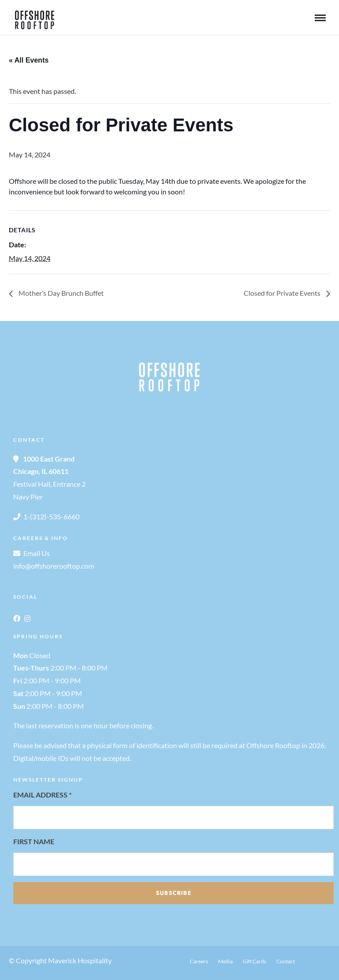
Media (225, 961)
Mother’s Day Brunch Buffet (60, 293)
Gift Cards (254, 961)
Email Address (42, 795)
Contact (286, 961)
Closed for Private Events (283, 293)
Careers (199, 961)
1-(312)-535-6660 (51, 516)
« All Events (29, 60)
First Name (34, 841)
